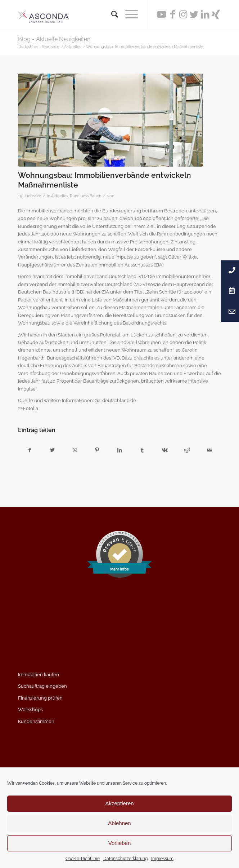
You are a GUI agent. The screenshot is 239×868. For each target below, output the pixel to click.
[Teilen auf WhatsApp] (75, 450)
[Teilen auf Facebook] (30, 450)
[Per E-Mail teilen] (210, 450)
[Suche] (111, 14)
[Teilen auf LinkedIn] (120, 450)
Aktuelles (60, 196)
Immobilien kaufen (39, 675)
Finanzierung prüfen (40, 698)
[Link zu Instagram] (183, 14)
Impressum (162, 859)
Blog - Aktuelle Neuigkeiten (54, 39)
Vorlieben (120, 843)
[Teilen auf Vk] (165, 450)
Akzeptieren (119, 803)
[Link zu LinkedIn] (205, 14)
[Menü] (128, 14)
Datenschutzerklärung (125, 859)
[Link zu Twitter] (194, 14)
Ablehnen (119, 823)
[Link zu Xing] (216, 14)
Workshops (30, 710)
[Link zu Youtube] (162, 14)
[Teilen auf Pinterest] (97, 450)
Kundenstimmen (36, 721)
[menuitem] (111, 14)
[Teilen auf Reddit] (187, 450)
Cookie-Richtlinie (83, 859)
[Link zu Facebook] (172, 14)
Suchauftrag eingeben (42, 686)
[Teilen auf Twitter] (52, 450)
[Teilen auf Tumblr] (142, 450)
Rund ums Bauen (85, 196)
